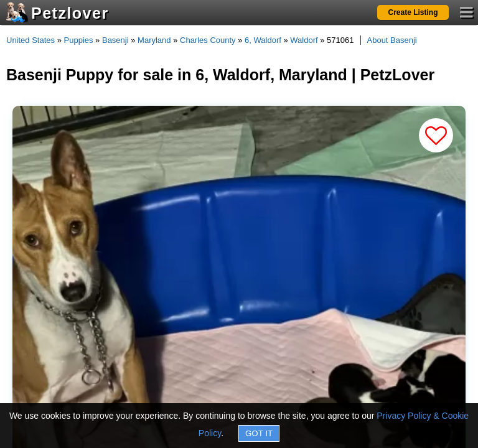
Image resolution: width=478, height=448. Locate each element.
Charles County (208, 40)
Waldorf (304, 40)
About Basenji (392, 40)
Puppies (79, 40)
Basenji (115, 40)
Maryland (154, 40)
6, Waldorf (263, 40)
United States (30, 40)
